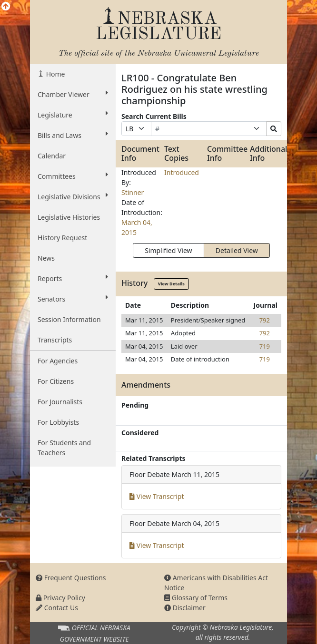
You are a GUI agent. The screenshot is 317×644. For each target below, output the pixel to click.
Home (54, 74)
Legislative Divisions (73, 196)
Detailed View (237, 250)
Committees (73, 176)
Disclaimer (185, 608)
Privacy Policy (60, 598)
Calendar (52, 156)
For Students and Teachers (64, 448)
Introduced (182, 172)
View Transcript (157, 496)
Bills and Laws (73, 135)
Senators (73, 299)
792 (265, 320)
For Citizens (56, 381)
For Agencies (58, 361)
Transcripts (55, 340)
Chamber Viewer (73, 94)
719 (265, 346)
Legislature (73, 115)
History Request (62, 238)
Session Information (69, 319)
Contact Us (57, 608)
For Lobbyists (58, 422)
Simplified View (168, 250)
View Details (171, 284)
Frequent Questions (71, 578)
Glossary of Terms (196, 598)
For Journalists (60, 402)
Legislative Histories (69, 217)
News (46, 258)
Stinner (133, 192)
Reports (73, 278)
